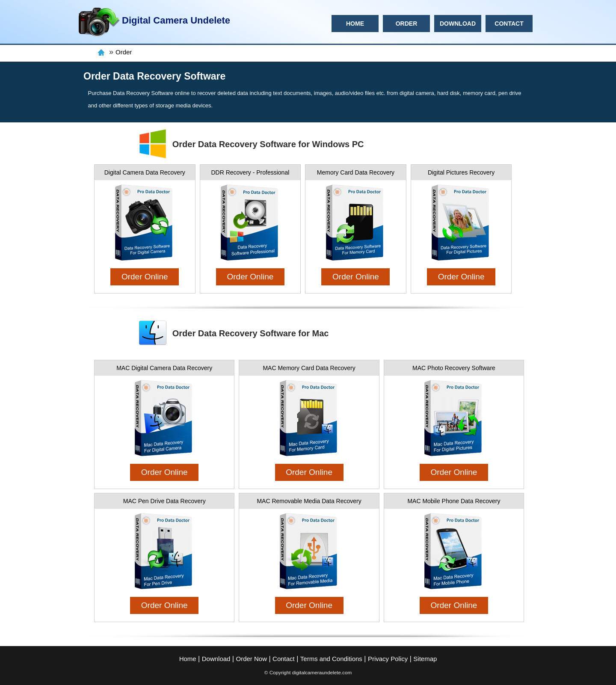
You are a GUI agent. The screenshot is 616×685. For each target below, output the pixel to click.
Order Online (145, 277)
